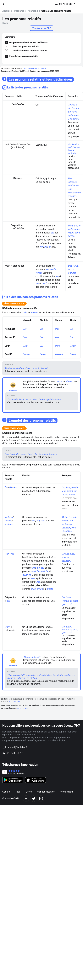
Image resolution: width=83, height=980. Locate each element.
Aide (18, 792)
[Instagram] (41, 799)
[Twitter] (34, 799)
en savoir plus (15, 702)
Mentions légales (46, 792)
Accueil (6, 11)
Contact (6, 792)
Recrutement (66, 792)
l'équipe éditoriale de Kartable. (35, 69)
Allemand (33, 11)
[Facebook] (26, 799)
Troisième (19, 11)
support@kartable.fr (17, 747)
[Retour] (5, 4)
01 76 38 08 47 (67, 4)
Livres (29, 792)
